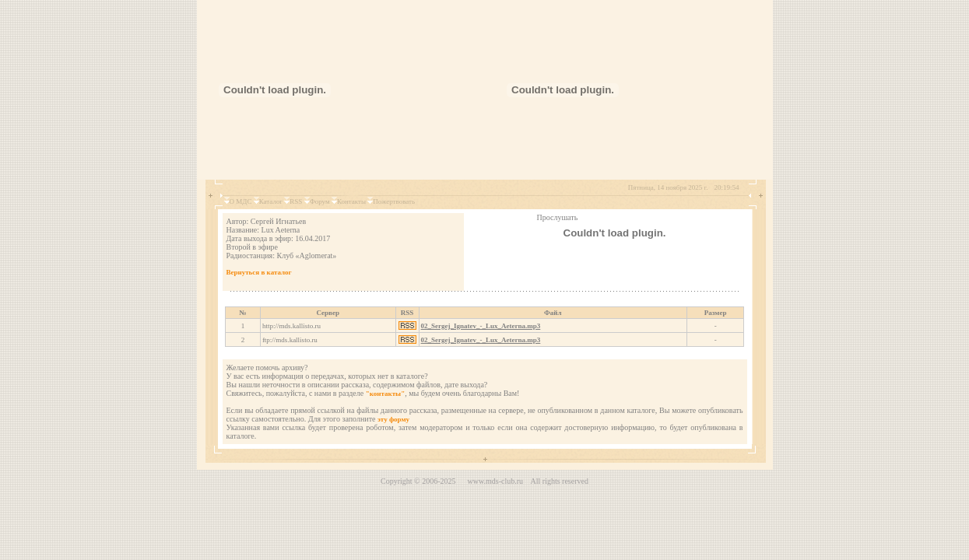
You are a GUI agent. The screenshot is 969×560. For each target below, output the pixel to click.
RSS (296, 201)
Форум (320, 201)
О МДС (241, 201)
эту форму (393, 419)
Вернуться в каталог (259, 272)
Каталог (271, 201)
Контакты (351, 201)
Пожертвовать (394, 201)
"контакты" (385, 394)
